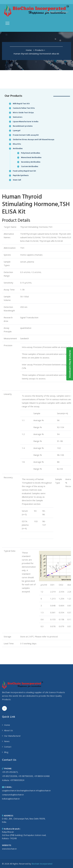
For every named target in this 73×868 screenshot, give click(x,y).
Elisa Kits (17, 144)
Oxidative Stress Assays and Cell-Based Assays (34, 140)
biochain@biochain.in (26, 791)
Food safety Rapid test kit (24, 171)
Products (39, 50)
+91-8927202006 (10, 776)
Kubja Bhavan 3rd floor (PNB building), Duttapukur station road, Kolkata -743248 (24, 835)
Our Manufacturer (12, 736)
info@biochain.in (43, 791)
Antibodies (18, 149)
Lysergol (17, 131)
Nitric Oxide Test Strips (23, 113)
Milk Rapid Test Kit (21, 104)
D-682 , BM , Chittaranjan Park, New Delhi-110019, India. (24, 821)
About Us (8, 730)
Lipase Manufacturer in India (26, 122)
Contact (8, 747)
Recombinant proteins (23, 126)
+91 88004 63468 (42, 776)
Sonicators (18, 117)
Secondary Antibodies (31, 162)
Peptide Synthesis (21, 176)
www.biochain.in (9, 849)
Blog (6, 752)
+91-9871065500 (26, 776)
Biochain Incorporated (42, 864)
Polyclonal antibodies (31, 153)
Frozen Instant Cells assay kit (26, 135)
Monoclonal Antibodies (31, 158)
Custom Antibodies (30, 167)
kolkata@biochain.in (11, 799)
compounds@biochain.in (13, 795)
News (7, 741)
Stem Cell (17, 180)
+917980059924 (17, 780)
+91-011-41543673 (10, 772)
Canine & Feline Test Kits (24, 108)
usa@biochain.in (9, 791)
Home (29, 50)
